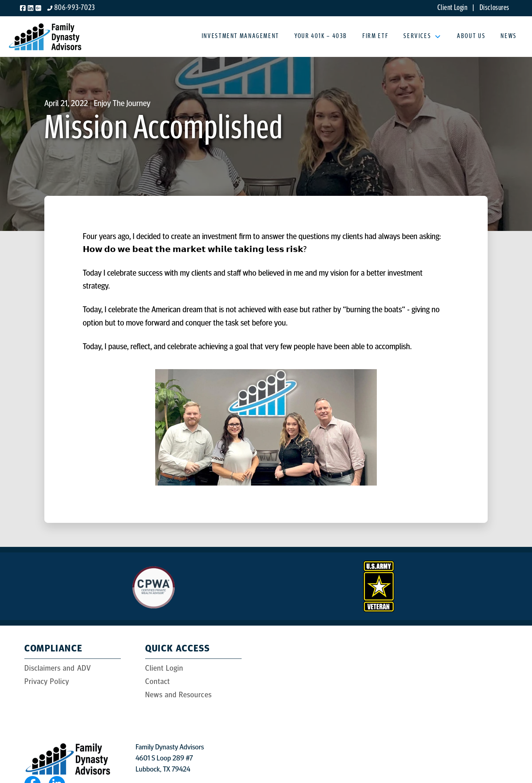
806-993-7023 (75, 8)
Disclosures (495, 8)
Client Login (454, 8)
